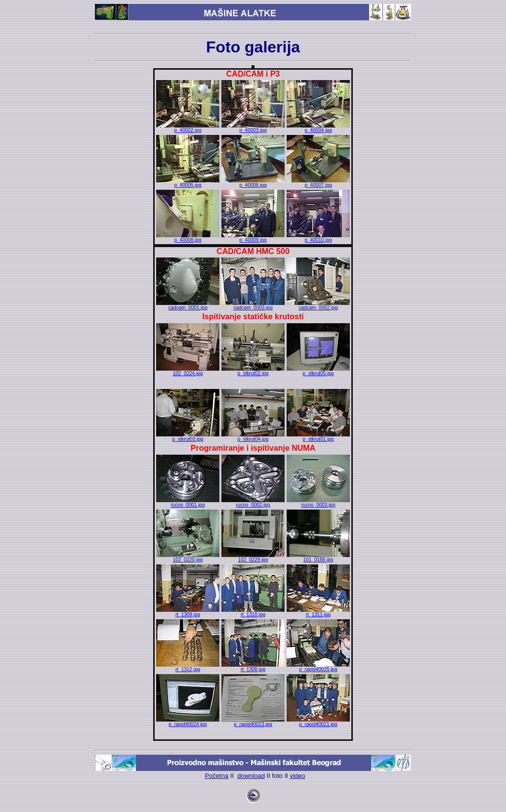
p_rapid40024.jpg (188, 722)
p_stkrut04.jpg (253, 437)
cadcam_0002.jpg (318, 305)
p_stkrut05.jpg (318, 371)
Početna (216, 776)
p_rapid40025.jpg (318, 667)
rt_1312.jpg (188, 667)
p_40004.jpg (318, 128)
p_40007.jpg (318, 183)
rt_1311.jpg (318, 612)
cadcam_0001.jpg (188, 305)
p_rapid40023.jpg (253, 722)
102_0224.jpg (188, 371)
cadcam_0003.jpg (253, 305)
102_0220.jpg (188, 557)
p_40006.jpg (253, 183)
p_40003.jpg (253, 128)
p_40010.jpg (318, 238)
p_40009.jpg (253, 238)
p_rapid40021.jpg (318, 722)
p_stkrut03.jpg (188, 437)
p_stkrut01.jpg (318, 437)
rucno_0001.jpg (188, 503)
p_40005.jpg (188, 183)
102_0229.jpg (253, 557)
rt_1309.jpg (188, 612)
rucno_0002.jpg (253, 503)
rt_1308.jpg (253, 667)
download (251, 776)
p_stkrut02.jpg (253, 371)
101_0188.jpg (318, 557)
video (297, 776)
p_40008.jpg (188, 238)
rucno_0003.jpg (318, 503)
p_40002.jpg (188, 128)
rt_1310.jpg (253, 612)
